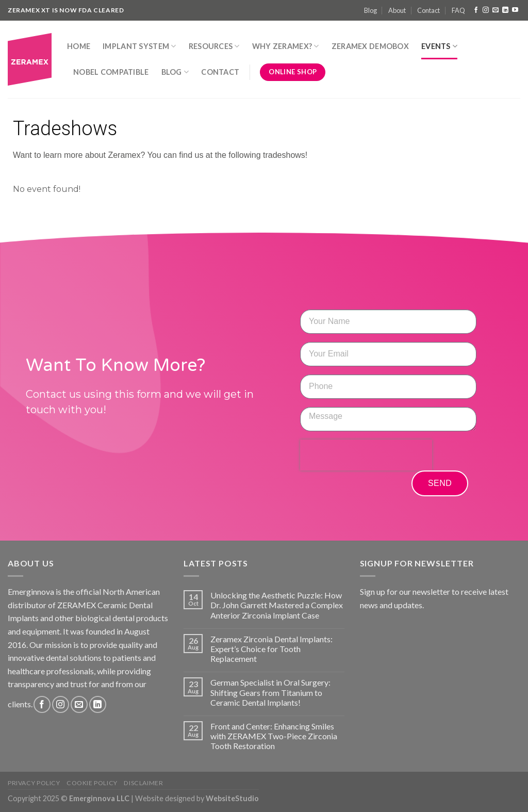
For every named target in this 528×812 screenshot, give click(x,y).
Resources (214, 46)
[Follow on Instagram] (486, 10)
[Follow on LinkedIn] (505, 10)
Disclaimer (143, 783)
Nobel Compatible (111, 72)
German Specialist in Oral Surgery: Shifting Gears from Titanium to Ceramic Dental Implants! (270, 692)
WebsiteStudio (232, 798)
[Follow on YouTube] (515, 10)
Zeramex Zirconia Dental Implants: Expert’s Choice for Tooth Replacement (271, 649)
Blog (370, 10)
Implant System (139, 46)
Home (79, 46)
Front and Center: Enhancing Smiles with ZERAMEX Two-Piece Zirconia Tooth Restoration (274, 736)
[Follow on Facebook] (476, 10)
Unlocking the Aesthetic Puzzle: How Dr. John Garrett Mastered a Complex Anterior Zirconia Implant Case (277, 605)
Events (439, 46)
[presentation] (366, 455)
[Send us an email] (496, 10)
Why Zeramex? (286, 46)
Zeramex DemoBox (370, 46)
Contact (428, 10)
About (397, 10)
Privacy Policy (34, 783)
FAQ (458, 10)
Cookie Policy (92, 783)
